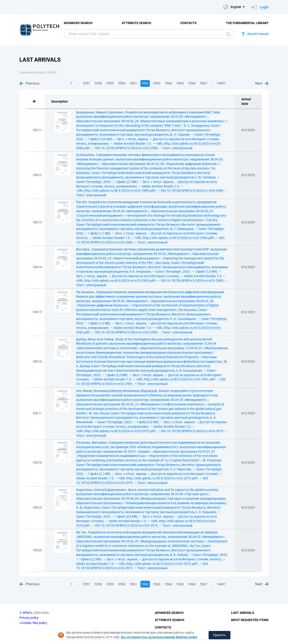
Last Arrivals (243, 613)
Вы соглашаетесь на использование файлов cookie (159, 637)
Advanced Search (78, 23)
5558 (98, 83)
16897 (221, 83)
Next (262, 83)
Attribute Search (136, 23)
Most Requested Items (250, 620)
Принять (219, 635)
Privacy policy (29, 618)
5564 (169, 83)
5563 (157, 83)
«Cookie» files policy (33, 623)
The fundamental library (247, 23)
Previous (29, 83)
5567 (204, 83)
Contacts (188, 23)
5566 (192, 83)
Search (228, 34)
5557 (87, 83)
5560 (122, 83)
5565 (180, 83)
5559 (110, 83)
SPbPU (27, 613)
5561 (133, 83)
